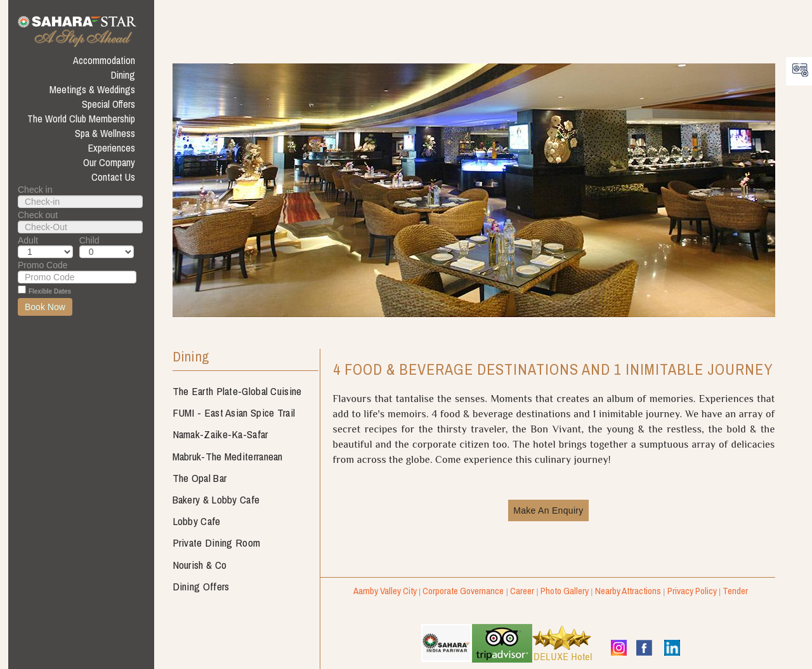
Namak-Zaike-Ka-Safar (220, 434)
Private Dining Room (217, 542)
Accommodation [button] (104, 60)
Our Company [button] (109, 162)
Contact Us (113, 177)
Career (522, 591)
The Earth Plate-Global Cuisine (237, 391)
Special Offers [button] (108, 104)
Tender (735, 591)
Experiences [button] (112, 148)
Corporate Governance (463, 591)
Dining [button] (123, 75)
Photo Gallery (565, 591)
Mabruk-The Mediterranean (228, 456)
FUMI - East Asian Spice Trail (234, 412)
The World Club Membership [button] (81, 119)
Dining (191, 357)
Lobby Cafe (197, 521)
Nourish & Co (200, 565)
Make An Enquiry (548, 510)
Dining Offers (201, 586)
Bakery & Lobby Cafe (216, 499)
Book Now (45, 307)
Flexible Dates (50, 291)
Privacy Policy (692, 591)
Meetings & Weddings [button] (92, 89)
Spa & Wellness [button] (105, 133)
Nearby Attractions (628, 591)
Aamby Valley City (385, 591)
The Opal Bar (200, 478)
